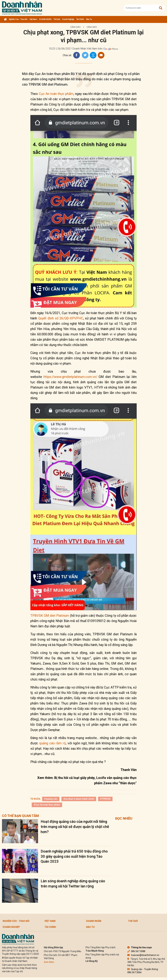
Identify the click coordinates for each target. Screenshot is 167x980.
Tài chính (80, 19)
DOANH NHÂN (45, 19)
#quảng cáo (51, 799)
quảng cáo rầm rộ (52, 743)
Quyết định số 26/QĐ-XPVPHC (61, 318)
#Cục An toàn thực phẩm (47, 805)
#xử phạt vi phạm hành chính (79, 799)
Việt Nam (33, 19)
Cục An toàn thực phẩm (56, 94)
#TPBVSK (105, 799)
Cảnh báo (75, 27)
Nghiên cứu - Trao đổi (18, 19)
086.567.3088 (136, 951)
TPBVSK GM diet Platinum (50, 616)
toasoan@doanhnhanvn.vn (143, 955)
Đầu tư (89, 19)
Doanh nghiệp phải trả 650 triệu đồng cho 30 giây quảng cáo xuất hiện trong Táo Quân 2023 (74, 856)
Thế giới (57, 19)
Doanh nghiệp (68, 19)
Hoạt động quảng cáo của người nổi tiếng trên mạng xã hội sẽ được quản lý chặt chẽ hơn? (75, 827)
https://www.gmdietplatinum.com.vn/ (70, 377)
